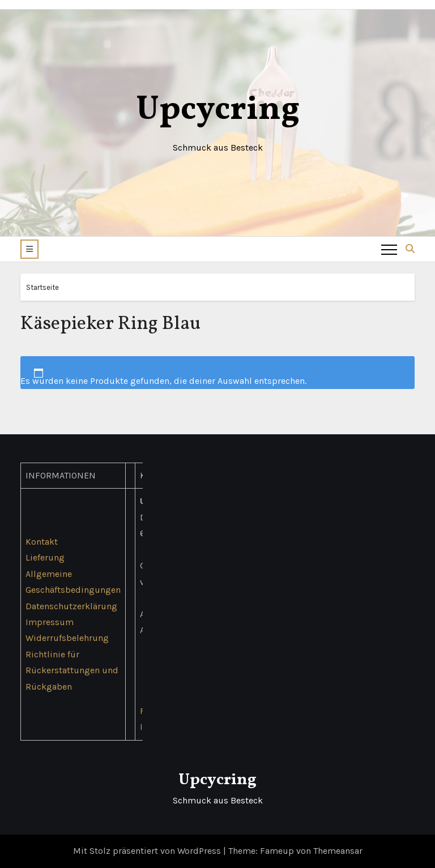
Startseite (42, 287)
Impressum (50, 622)
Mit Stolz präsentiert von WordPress (148, 851)
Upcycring (218, 110)
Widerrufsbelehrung (67, 638)
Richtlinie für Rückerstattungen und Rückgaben (72, 670)
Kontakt (42, 542)
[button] (29, 249)
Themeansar (338, 851)
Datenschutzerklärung (71, 606)
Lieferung (45, 557)
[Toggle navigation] (389, 249)
